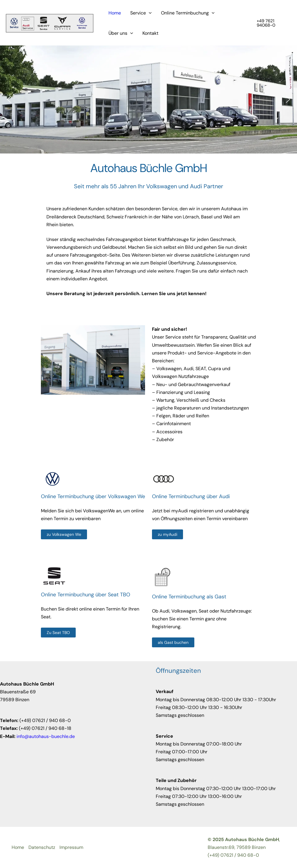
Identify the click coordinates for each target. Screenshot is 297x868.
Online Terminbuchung (188, 13)
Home (115, 13)
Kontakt (150, 33)
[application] (149, 13)
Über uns (121, 33)
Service (141, 13)
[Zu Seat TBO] (58, 633)
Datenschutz (42, 847)
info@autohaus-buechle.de (46, 736)
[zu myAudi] (167, 534)
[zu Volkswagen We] (64, 534)
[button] (270, 23)
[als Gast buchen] (173, 642)
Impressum (71, 847)
